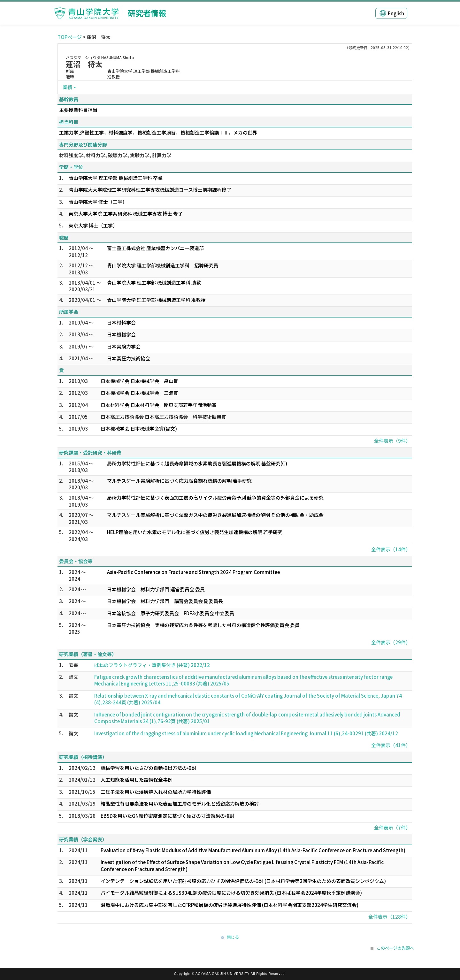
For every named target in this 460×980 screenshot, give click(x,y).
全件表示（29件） (391, 642)
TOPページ (70, 37)
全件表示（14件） (391, 549)
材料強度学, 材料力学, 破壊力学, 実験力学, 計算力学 (115, 155)
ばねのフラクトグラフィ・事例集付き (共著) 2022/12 (152, 665)
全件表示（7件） (392, 827)
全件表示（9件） (392, 441)
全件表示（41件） (391, 745)
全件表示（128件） (389, 917)
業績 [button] (67, 87)
